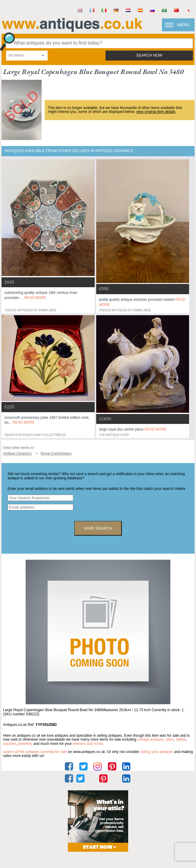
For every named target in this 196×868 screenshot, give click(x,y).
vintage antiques (151, 739)
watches (10, 744)
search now (149, 55)
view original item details (156, 112)
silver (170, 739)
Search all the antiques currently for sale (35, 752)
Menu (183, 25)
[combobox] (27, 56)
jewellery (25, 744)
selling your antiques (157, 752)
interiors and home (88, 744)
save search (98, 528)
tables (181, 739)
